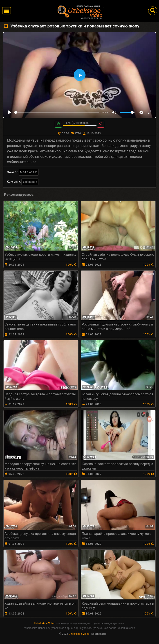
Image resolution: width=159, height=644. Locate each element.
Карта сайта (99, 634)
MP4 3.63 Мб (29, 172)
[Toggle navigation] (7, 11)
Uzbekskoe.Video (45, 623)
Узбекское (30, 182)
